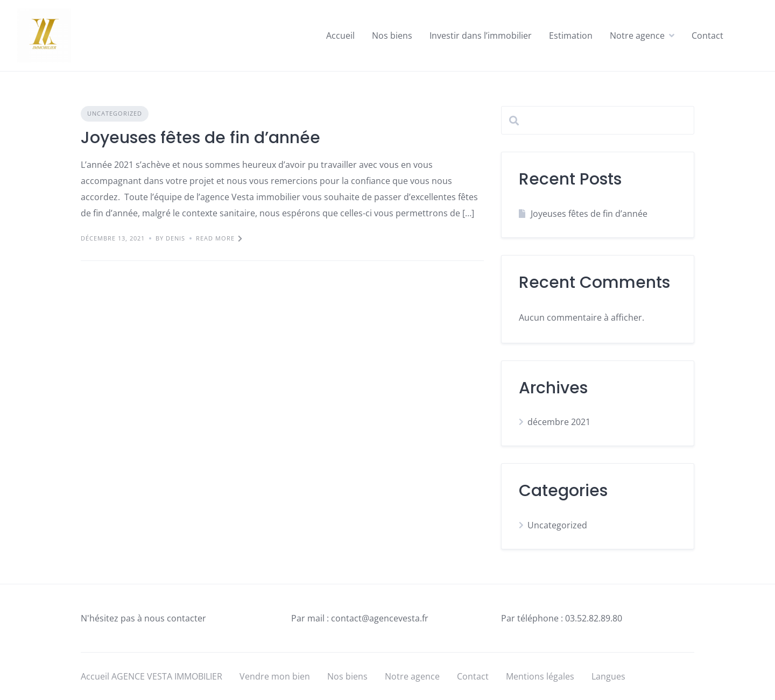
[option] (748, 692)
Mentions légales (540, 676)
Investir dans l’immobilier (481, 36)
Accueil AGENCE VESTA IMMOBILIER (152, 676)
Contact (707, 36)
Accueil (340, 36)
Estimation (571, 36)
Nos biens (392, 36)
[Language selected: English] (748, 690)
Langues (608, 676)
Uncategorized (115, 113)
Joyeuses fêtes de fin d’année (200, 138)
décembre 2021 (559, 422)
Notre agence (637, 36)
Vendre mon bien (275, 676)
